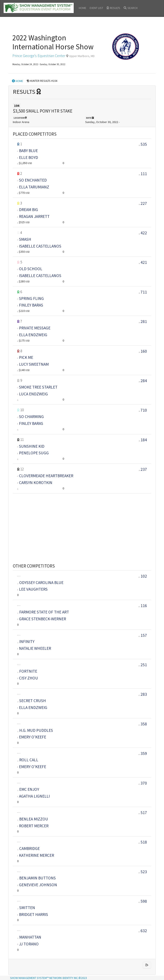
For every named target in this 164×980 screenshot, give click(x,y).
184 (144, 440)
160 (144, 351)
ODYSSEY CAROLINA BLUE (40, 582)
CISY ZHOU (29, 678)
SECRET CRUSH (32, 701)
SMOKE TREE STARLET (38, 387)
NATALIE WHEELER (35, 648)
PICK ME (26, 357)
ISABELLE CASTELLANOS (40, 246)
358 (143, 724)
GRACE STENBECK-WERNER (42, 619)
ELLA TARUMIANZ (34, 187)
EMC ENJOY (28, 789)
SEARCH (131, 8)
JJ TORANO (29, 944)
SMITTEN (26, 908)
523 (143, 872)
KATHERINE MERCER (37, 855)
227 (144, 203)
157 (143, 635)
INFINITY (26, 641)
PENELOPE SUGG (34, 453)
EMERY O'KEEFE (33, 737)
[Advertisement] (82, 523)
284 (144, 381)
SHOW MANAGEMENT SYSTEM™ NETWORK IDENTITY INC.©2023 (48, 978)
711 (144, 292)
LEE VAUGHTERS (33, 589)
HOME (83, 8)
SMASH (25, 239)
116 (143, 606)
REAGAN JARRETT (34, 216)
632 (143, 931)
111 (144, 174)
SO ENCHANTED (33, 180)
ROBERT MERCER (34, 826)
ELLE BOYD (29, 157)
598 (143, 901)
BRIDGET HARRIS (34, 914)
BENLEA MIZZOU (33, 819)
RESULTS (113, 8)
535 (144, 144)
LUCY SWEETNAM (34, 364)
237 (144, 469)
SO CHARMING (31, 417)
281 (144, 321)
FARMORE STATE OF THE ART (43, 612)
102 (143, 576)
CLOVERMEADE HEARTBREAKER (46, 476)
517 (143, 813)
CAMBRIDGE (29, 848)
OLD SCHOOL (31, 269)
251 (143, 665)
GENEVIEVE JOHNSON (38, 885)
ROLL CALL (28, 760)
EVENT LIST (96, 8)
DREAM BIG (29, 210)
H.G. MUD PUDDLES (35, 730)
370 (143, 783)
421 (144, 262)
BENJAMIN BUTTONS (37, 878)
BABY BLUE (28, 151)
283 (143, 694)
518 (143, 842)
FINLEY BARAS (31, 305)
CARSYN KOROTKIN (36, 483)
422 (144, 233)
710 (144, 410)
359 (143, 753)
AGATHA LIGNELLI (34, 796)
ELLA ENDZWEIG (33, 335)
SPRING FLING (31, 298)
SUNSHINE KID (32, 446)
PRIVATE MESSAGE (35, 328)
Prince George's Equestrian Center (39, 56)
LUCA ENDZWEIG (33, 394)
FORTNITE (27, 671)
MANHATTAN (29, 937)
